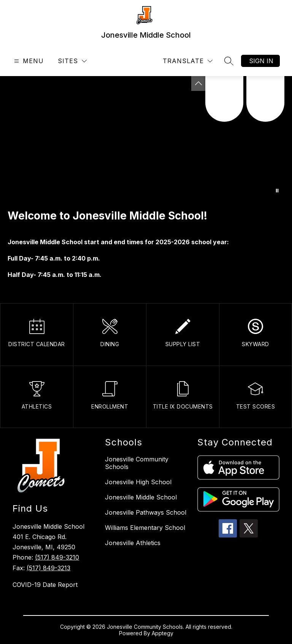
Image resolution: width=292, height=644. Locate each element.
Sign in (261, 61)
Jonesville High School (138, 482)
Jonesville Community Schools (137, 463)
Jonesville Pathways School (146, 512)
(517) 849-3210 (57, 557)
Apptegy (163, 633)
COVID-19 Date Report (45, 585)
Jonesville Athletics (133, 543)
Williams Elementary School (145, 528)
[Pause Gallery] (277, 191)
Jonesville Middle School (141, 497)
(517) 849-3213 (48, 568)
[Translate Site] (188, 61)
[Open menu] (28, 61)
